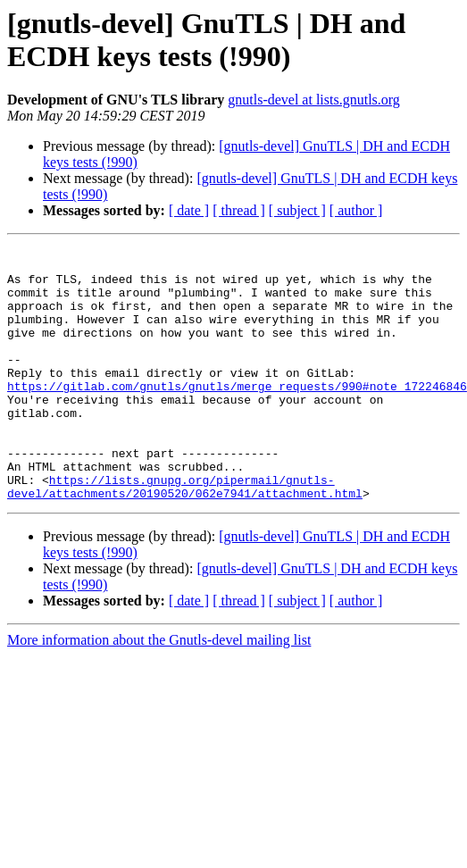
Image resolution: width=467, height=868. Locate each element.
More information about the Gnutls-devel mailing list (159, 691)
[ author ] (356, 210)
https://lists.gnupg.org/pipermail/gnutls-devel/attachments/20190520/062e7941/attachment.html (185, 536)
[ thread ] (239, 210)
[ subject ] (297, 210)
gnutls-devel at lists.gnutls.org (314, 100)
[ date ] (189, 210)
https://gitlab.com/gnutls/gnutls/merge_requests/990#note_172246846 (237, 415)
